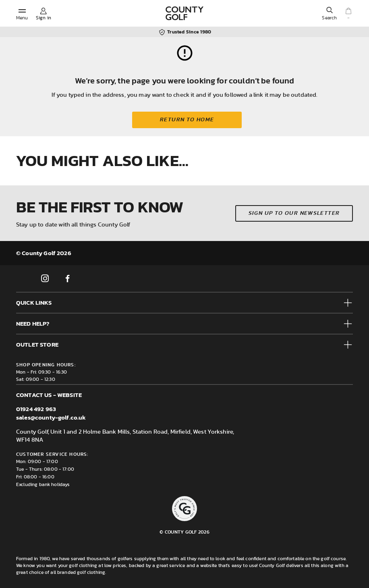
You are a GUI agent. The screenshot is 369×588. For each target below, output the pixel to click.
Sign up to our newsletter (294, 213)
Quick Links (34, 302)
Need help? (33, 323)
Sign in (44, 18)
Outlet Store (37, 344)
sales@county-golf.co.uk (51, 417)
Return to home (187, 120)
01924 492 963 (36, 409)
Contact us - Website (49, 395)
